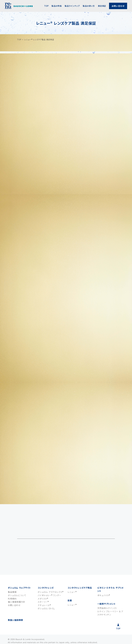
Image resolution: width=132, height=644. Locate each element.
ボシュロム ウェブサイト (19, 578)
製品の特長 (57, 6)
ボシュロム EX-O (46, 599)
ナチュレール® (44, 596)
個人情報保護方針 (17, 593)
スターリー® (43, 593)
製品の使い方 (89, 6)
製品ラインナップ (72, 6)
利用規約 (12, 589)
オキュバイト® (104, 586)
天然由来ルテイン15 (107, 599)
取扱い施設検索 (15, 611)
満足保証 (102, 6)
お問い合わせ (118, 6)
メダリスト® (43, 589)
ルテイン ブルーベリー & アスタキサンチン (110, 604)
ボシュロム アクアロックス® (50, 583)
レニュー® (72, 583)
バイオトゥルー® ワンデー (49, 586)
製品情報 (12, 583)
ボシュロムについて (17, 586)
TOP (46, 6)
